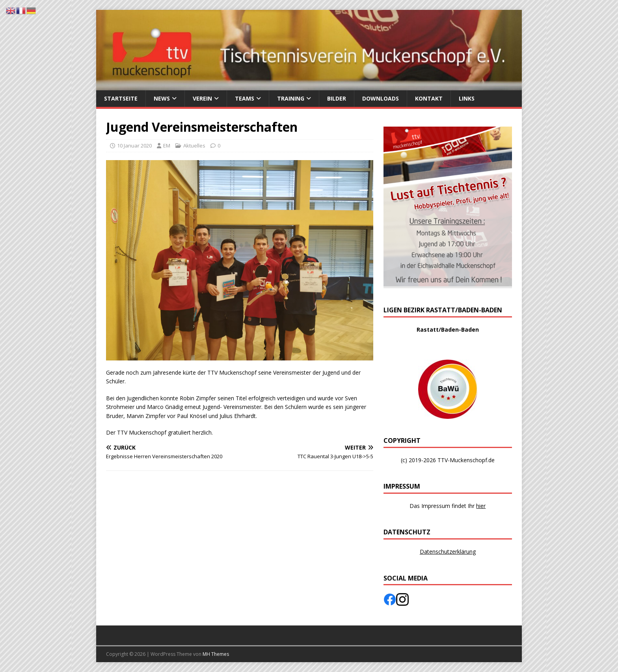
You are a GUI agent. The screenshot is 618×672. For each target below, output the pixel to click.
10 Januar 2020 (134, 146)
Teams (245, 98)
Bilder (337, 98)
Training (291, 98)
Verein (202, 98)
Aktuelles (194, 146)
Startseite (121, 98)
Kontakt (429, 98)
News (162, 98)
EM (167, 146)
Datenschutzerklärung (448, 552)
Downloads (381, 98)
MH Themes (216, 654)
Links (467, 98)
